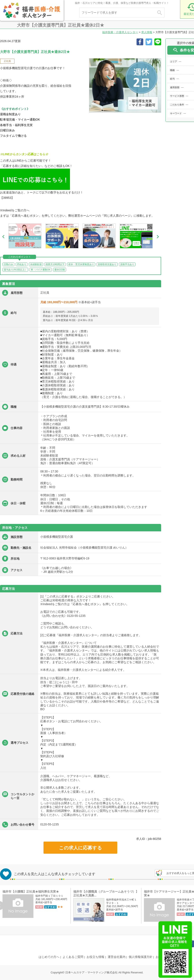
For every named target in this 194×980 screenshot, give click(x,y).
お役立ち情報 (95, 957)
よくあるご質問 (73, 957)
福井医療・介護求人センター (120, 32)
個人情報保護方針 (141, 957)
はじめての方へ (49, 957)
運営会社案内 (117, 957)
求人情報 (147, 32)
